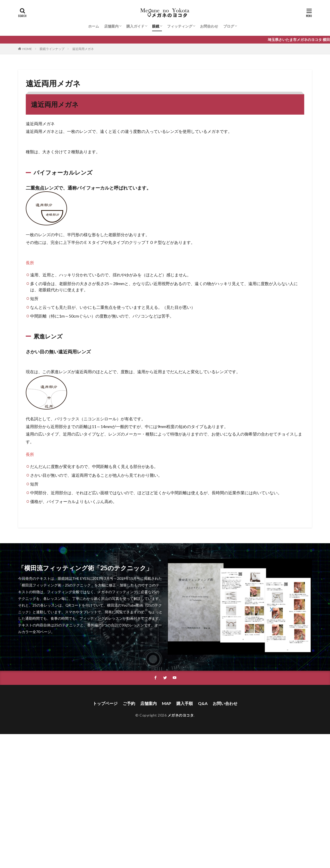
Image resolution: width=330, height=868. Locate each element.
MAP (167, 703)
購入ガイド (135, 26)
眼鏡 (156, 26)
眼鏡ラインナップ (52, 49)
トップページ (105, 703)
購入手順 (185, 703)
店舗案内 (111, 26)
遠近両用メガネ (83, 49)
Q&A (203, 703)
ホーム (94, 26)
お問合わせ (209, 26)
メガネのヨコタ (181, 715)
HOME (27, 49)
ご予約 (129, 703)
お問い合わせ (225, 703)
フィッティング (180, 26)
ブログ (229, 26)
